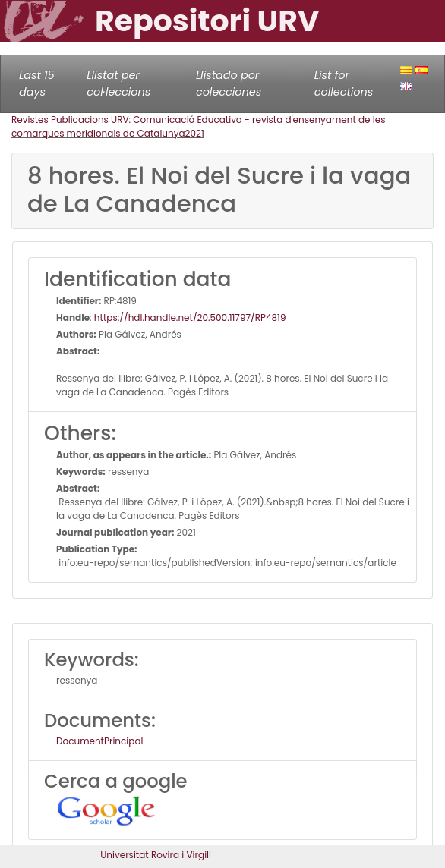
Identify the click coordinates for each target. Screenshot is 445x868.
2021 (195, 133)
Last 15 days (37, 83)
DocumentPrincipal (99, 741)
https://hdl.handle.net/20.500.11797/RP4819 (190, 318)
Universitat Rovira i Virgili (156, 855)
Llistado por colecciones (229, 83)
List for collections (344, 83)
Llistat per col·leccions (118, 83)
